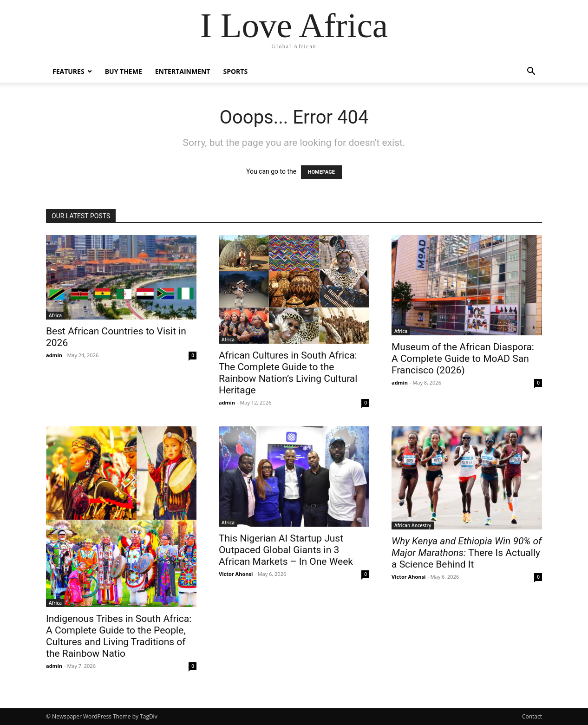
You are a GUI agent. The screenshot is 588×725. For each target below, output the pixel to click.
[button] (531, 72)
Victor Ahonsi (236, 574)
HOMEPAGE (321, 172)
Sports (235, 71)
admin (54, 355)
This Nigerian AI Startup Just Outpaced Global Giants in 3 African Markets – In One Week (286, 550)
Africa (55, 315)
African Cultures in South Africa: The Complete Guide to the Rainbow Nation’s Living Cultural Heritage (288, 373)
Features (69, 71)
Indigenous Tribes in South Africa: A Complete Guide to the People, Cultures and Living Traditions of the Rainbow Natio (119, 636)
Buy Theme (124, 71)
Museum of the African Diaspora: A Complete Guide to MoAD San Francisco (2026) (463, 359)
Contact (532, 716)
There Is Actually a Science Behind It (467, 553)
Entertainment (183, 71)
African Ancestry (413, 525)
